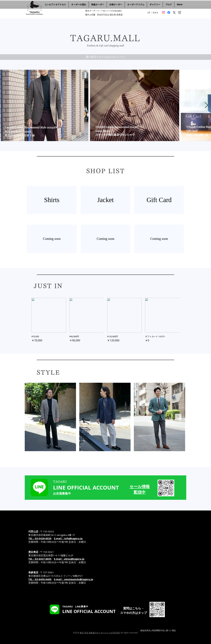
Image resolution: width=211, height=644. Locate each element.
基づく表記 (171, 630)
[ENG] (156, 13)
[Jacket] (105, 200)
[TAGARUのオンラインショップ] (180, 13)
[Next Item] (206, 105)
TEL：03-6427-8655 (40, 559)
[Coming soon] (52, 239)
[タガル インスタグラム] (163, 13)
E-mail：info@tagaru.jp (68, 538)
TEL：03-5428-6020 (40, 538)
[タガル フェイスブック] (169, 13)
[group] (105, 320)
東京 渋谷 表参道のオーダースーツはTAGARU (100, 633)
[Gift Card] (159, 200)
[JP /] (150, 13)
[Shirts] (52, 200)
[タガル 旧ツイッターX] (174, 13)
